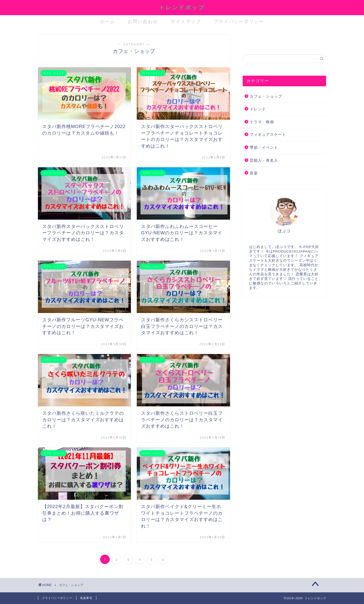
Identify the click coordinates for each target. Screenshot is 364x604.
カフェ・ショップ (266, 96)
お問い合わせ (143, 21)
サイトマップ (186, 21)
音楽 (254, 173)
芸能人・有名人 (264, 160)
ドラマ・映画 (262, 122)
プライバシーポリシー (239, 21)
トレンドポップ (182, 7)
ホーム (107, 21)
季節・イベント (264, 147)
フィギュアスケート (268, 134)
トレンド (258, 109)
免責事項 (86, 598)
